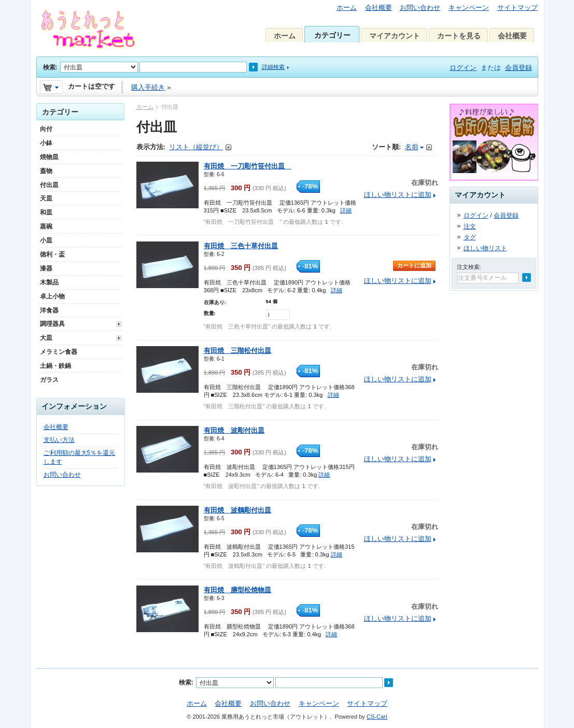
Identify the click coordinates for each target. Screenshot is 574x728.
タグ (470, 237)
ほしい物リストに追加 (398, 195)
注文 (470, 226)
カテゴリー (332, 35)
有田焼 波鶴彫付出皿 (237, 510)
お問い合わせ (420, 8)
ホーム (347, 8)
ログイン (463, 68)
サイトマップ (517, 8)
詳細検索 (273, 67)
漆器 (46, 268)
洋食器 (49, 310)
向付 (46, 129)
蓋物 (46, 171)
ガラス (49, 380)
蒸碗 (46, 226)
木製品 (49, 282)
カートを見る (459, 36)
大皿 (46, 338)
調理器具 (52, 324)
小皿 (46, 240)
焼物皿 (49, 157)
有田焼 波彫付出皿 (234, 430)
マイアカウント (395, 36)
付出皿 (49, 185)
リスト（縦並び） (196, 147)
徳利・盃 (52, 254)
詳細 (346, 210)
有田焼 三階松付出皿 (237, 351)
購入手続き (148, 87)
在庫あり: (215, 302)
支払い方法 (59, 440)
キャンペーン (469, 8)
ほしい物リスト (485, 248)
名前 (412, 147)
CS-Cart (377, 717)
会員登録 (519, 68)
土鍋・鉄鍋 (55, 366)
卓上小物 (52, 296)
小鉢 (46, 143)
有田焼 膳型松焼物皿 (237, 590)
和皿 (46, 212)
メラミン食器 (59, 352)
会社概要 (379, 8)
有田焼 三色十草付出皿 (241, 246)
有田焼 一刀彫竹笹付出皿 (248, 166)
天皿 (46, 198)
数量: (210, 313)
